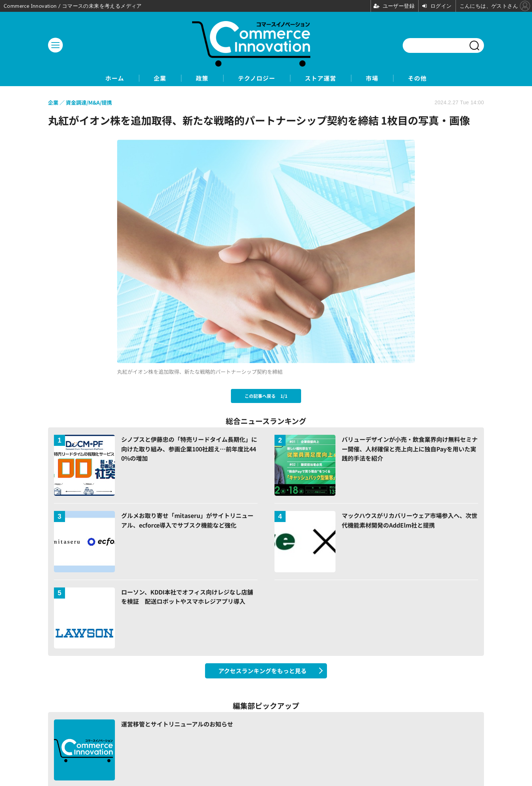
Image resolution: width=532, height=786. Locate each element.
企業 (160, 78)
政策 (202, 78)
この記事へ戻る (266, 396)
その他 (417, 78)
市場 (372, 78)
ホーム (115, 78)
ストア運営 (320, 78)
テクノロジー (257, 78)
